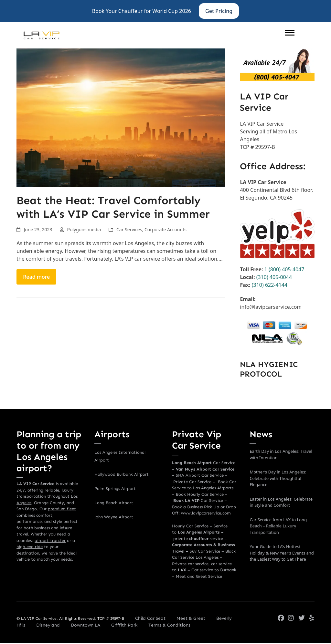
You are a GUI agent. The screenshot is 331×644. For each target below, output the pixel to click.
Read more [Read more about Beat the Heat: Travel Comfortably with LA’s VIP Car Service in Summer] (36, 277)
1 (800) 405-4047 (284, 269)
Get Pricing (219, 11)
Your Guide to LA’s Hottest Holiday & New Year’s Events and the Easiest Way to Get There (282, 553)
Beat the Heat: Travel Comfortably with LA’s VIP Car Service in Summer (113, 207)
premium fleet (62, 509)
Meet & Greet (191, 618)
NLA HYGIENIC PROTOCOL (269, 369)
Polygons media (84, 229)
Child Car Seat (150, 618)
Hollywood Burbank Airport (122, 474)
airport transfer (50, 540)
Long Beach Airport (114, 503)
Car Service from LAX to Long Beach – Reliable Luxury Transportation (278, 526)
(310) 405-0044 (273, 277)
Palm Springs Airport (115, 488)
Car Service (198, 500)
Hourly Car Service (190, 526)
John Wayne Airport (114, 517)
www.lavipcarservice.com (206, 513)
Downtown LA (85, 625)
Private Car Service (192, 482)
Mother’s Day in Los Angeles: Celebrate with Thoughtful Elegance (278, 478)
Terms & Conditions (169, 625)
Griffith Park (124, 625)
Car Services (129, 229)
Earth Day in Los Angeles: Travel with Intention (281, 454)
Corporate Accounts (165, 229)
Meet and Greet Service (199, 576)
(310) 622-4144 (270, 285)
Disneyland (48, 625)
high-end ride (30, 547)
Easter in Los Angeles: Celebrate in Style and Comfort (281, 502)
